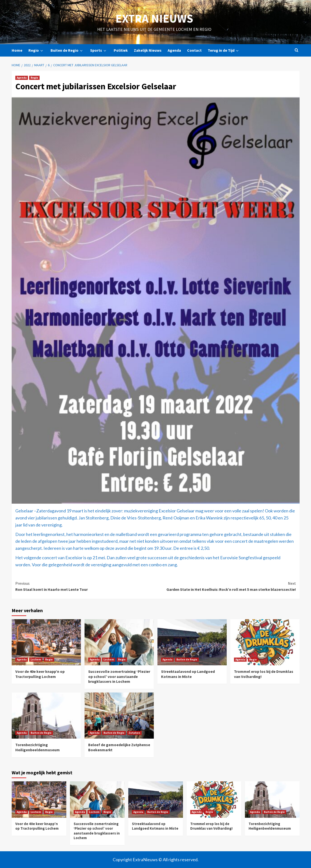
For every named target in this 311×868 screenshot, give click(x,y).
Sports (99, 50)
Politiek (121, 50)
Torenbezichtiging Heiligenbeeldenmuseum (38, 747)
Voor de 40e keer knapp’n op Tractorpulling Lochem (40, 674)
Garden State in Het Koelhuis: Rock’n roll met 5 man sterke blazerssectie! (226, 586)
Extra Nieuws (154, 18)
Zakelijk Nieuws (148, 50)
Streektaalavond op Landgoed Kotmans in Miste (188, 674)
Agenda (174, 50)
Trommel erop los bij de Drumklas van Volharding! (211, 826)
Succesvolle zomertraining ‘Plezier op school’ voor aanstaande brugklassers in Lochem (119, 676)
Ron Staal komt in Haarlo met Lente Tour (86, 586)
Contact (194, 50)
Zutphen (134, 733)
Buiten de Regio (67, 50)
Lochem (36, 659)
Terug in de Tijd (224, 50)
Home (17, 50)
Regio (36, 50)
